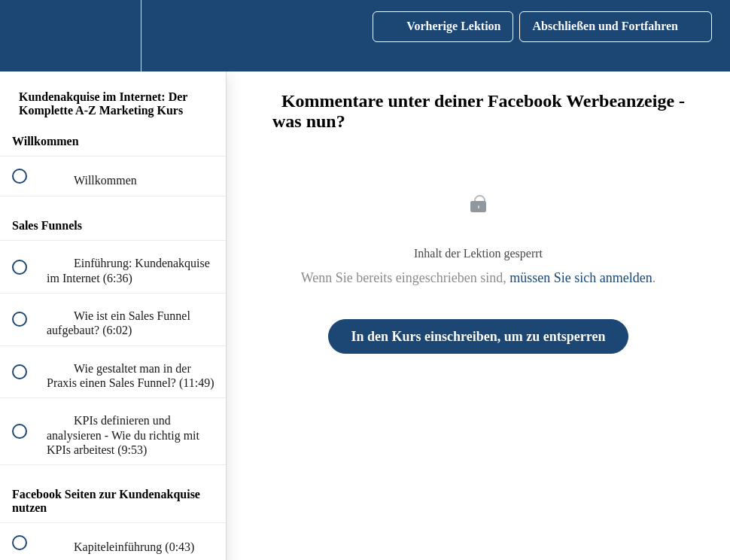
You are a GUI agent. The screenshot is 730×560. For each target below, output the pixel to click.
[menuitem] (113, 36)
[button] (28, 36)
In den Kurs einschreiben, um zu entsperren (479, 336)
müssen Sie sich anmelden (581, 278)
